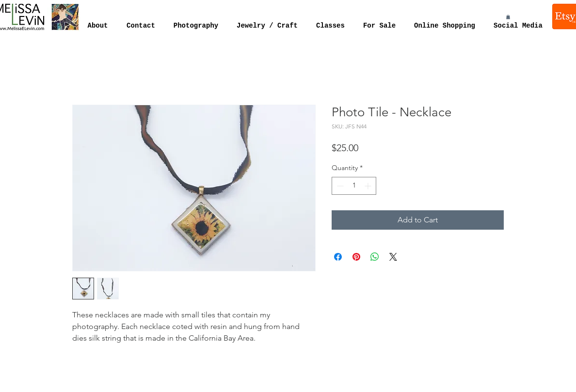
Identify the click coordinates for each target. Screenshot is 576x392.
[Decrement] (339, 186)
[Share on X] (393, 257)
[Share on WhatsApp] (375, 257)
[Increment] (369, 186)
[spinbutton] (354, 186)
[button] (508, 17)
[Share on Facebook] (338, 257)
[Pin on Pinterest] (356, 257)
